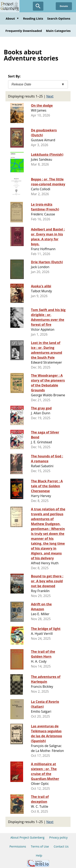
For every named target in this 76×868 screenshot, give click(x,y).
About (12, 18)
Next (50, 96)
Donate (64, 6)
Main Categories (58, 31)
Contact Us (61, 846)
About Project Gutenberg (27, 837)
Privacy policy (58, 837)
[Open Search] (38, 6)
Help (39, 855)
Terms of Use (40, 846)
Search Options (59, 18)
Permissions (18, 846)
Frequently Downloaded (24, 31)
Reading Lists (33, 18)
